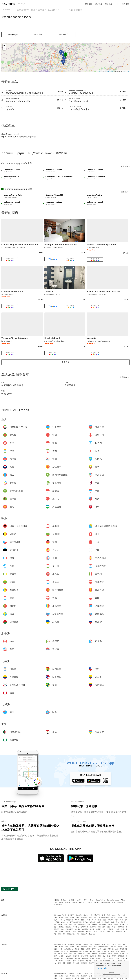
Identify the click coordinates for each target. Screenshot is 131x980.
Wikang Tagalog (64, 902)
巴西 (113, 932)
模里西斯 (84, 934)
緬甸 (90, 918)
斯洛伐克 (78, 929)
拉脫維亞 (68, 927)
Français (75, 902)
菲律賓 (120, 918)
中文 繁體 (71, 900)
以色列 (114, 915)
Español (89, 902)
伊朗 (124, 915)
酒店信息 (99, 4)
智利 (75, 932)
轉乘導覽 (89, 4)
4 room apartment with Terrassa (103, 291)
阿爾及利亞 (71, 934)
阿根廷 (61, 932)
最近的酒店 (64, 35)
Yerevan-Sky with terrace (15, 338)
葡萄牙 (114, 927)
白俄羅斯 (85, 929)
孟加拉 (86, 915)
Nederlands (58, 905)
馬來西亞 (113, 918)
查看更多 (125, 166)
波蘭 (109, 927)
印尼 (108, 915)
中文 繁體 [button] (126, 4)
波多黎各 (89, 932)
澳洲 (59, 934)
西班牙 (60, 925)
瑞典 (62, 929)
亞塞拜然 (79, 915)
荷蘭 (99, 927)
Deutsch (82, 902)
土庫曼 (88, 920)
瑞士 (99, 922)
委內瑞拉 (119, 932)
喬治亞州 (97, 915)
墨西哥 (111, 929)
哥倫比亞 (81, 932)
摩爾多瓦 (76, 927)
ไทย (91, 900)
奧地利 (63, 922)
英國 (75, 925)
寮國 (78, 918)
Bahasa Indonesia (113, 900)
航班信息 (109, 4)
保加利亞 (93, 922)
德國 (113, 922)
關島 (64, 934)
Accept (112, 973)
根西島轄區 (82, 925)
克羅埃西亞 (102, 925)
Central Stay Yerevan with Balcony (20, 245)
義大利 (122, 925)
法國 (70, 925)
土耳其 (94, 920)
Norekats (91, 338)
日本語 (57, 900)
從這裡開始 (13, 35)
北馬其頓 (93, 927)
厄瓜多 (96, 932)
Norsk (114, 902)
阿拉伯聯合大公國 (60, 915)
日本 (56, 918)
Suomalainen (105, 902)
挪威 (104, 927)
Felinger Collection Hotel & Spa (61, 245)
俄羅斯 (98, 929)
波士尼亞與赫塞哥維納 (74, 922)
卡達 (61, 920)
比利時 (86, 922)
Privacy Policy (102, 968)
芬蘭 (65, 925)
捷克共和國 (106, 922)
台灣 (100, 920)
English (63, 900)
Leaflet (99, 71)
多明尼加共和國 (105, 932)
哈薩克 (72, 918)
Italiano (97, 902)
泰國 (82, 920)
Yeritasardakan (16, 17)
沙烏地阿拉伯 (68, 920)
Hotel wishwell (52, 338)
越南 (104, 920)
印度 (119, 915)
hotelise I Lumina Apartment (102, 245)
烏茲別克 (111, 920)
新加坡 (77, 920)
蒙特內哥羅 (85, 927)
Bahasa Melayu (100, 900)
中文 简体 (79, 900)
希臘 (89, 925)
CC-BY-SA (126, 71)
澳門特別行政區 (104, 918)
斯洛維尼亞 (69, 929)
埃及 (78, 934)
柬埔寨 (61, 918)
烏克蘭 (92, 929)
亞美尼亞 (71, 915)
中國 (91, 915)
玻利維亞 (68, 932)
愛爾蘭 (110, 925)
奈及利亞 (92, 934)
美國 (123, 929)
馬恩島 (116, 925)
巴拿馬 (117, 929)
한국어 (86, 900)
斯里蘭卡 (84, 918)
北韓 (117, 920)
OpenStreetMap (109, 71)
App (117, 4)
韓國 (67, 918)
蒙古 (95, 918)
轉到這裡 (38, 35)
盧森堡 (61, 927)
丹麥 (117, 922)
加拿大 (105, 929)
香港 (104, 915)
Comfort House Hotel (13, 291)
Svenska (120, 902)
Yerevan (49, 291)
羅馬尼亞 (121, 927)
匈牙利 (95, 925)
